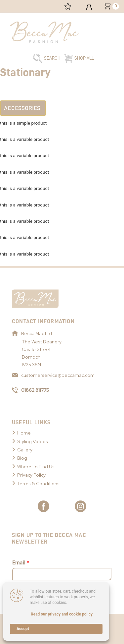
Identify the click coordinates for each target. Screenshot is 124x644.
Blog (22, 458)
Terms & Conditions (38, 484)
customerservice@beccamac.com (53, 375)
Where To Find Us (36, 467)
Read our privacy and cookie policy (62, 614)
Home (24, 433)
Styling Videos (33, 441)
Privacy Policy (31, 475)
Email (21, 563)
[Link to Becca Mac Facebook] (43, 506)
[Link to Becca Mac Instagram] (81, 506)
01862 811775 (30, 390)
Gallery (25, 450)
